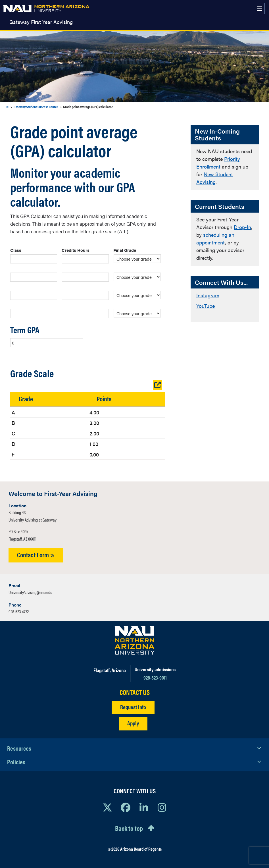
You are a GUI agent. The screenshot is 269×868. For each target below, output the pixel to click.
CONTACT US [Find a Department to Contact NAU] (135, 692)
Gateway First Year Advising (41, 22)
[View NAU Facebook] (126, 807)
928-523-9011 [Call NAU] (155, 677)
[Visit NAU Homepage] (134, 640)
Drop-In (242, 227)
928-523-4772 (19, 611)
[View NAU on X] (107, 807)
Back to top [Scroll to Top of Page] (129, 828)
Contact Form (36, 555)
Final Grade (125, 250)
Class (16, 250)
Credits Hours (76, 250)
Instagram (208, 295)
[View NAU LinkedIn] (144, 807)
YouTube (206, 306)
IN (7, 107)
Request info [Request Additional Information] (133, 707)
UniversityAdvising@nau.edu (30, 592)
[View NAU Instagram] (162, 807)
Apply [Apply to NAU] (133, 723)
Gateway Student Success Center (36, 107)
